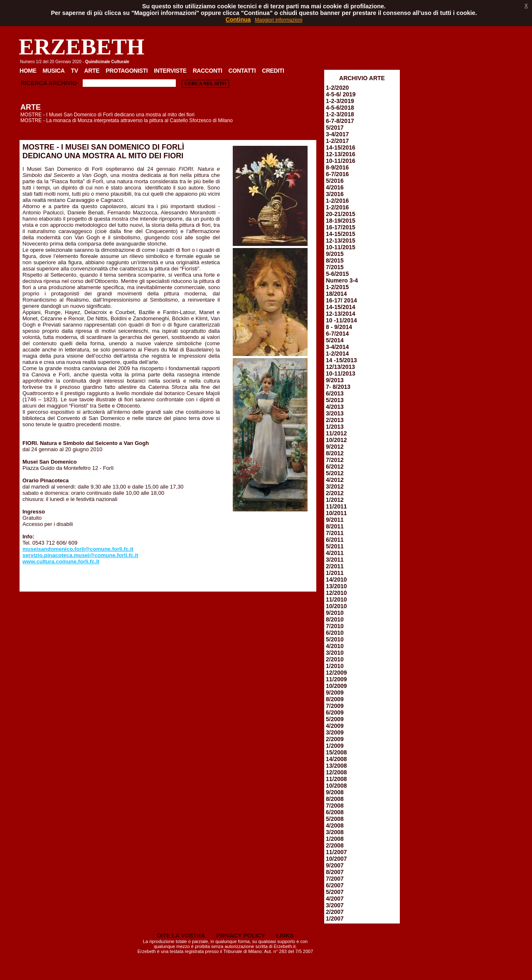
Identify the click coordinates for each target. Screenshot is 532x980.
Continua (238, 20)
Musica (54, 71)
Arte (92, 71)
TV (74, 71)
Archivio (63, 83)
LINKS (285, 936)
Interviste (170, 71)
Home (28, 71)
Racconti (208, 71)
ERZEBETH (82, 47)
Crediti (273, 71)
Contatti (242, 71)
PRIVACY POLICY (241, 936)
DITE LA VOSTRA (181, 936)
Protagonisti (127, 71)
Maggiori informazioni (278, 20)
